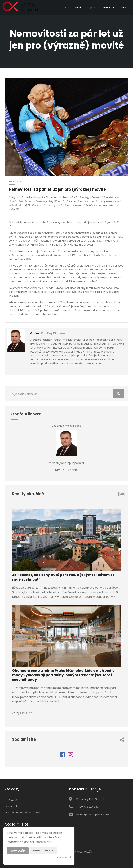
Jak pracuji (92, 7)
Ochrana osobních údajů (24, 812)
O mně (78, 7)
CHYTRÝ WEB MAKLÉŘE (80, 852)
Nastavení (64, 858)
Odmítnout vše (43, 850)
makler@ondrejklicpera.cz (93, 815)
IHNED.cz (26, 713)
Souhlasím (18, 851)
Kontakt (14, 806)
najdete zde (43, 842)
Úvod (67, 7)
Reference (108, 7)
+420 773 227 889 (87, 807)
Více (122, 7)
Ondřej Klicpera (54, 333)
